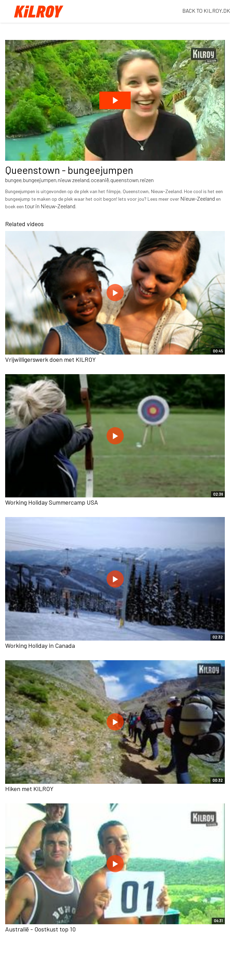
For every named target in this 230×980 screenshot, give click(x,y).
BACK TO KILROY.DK (206, 10)
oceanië (100, 180)
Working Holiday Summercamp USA (52, 502)
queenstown (124, 180)
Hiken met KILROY (29, 789)
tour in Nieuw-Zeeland (50, 206)
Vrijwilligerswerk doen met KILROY (51, 359)
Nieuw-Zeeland (198, 198)
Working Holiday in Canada (40, 645)
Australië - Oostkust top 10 (40, 929)
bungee (13, 180)
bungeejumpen (40, 180)
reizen (147, 180)
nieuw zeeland (74, 180)
